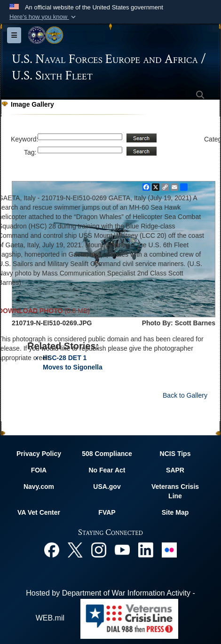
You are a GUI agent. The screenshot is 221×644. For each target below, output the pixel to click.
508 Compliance (107, 454)
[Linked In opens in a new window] (146, 549)
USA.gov (107, 487)
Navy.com (39, 487)
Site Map (175, 512)
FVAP (107, 512)
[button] (43, 17)
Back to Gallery (185, 395)
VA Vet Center (39, 512)
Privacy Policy (39, 454)
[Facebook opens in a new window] (52, 549)
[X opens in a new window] (75, 549)
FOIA (39, 470)
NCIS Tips (175, 454)
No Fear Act (107, 470)
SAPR (175, 470)
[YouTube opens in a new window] (122, 549)
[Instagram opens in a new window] (99, 549)
